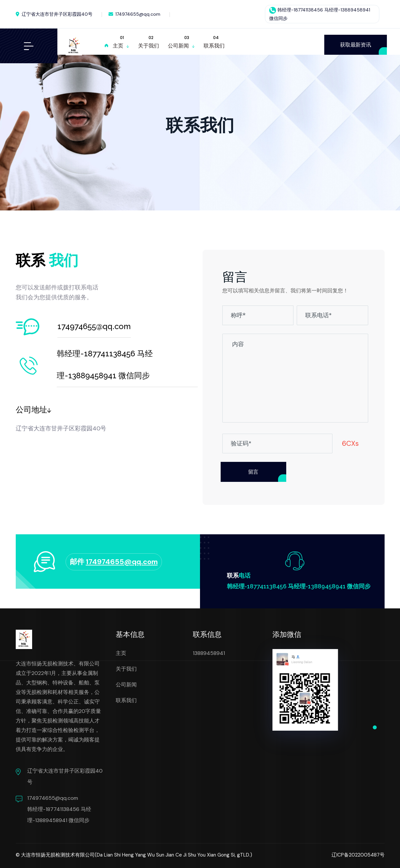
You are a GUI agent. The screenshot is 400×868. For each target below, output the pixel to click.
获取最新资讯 (356, 45)
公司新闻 (126, 685)
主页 (121, 653)
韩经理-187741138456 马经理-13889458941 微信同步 (299, 586)
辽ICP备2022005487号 (358, 855)
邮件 (114, 562)
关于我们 (126, 669)
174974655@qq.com (134, 14)
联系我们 (126, 700)
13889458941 (209, 653)
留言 (253, 472)
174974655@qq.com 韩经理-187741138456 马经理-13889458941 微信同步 (59, 809)
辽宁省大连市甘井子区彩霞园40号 (54, 14)
